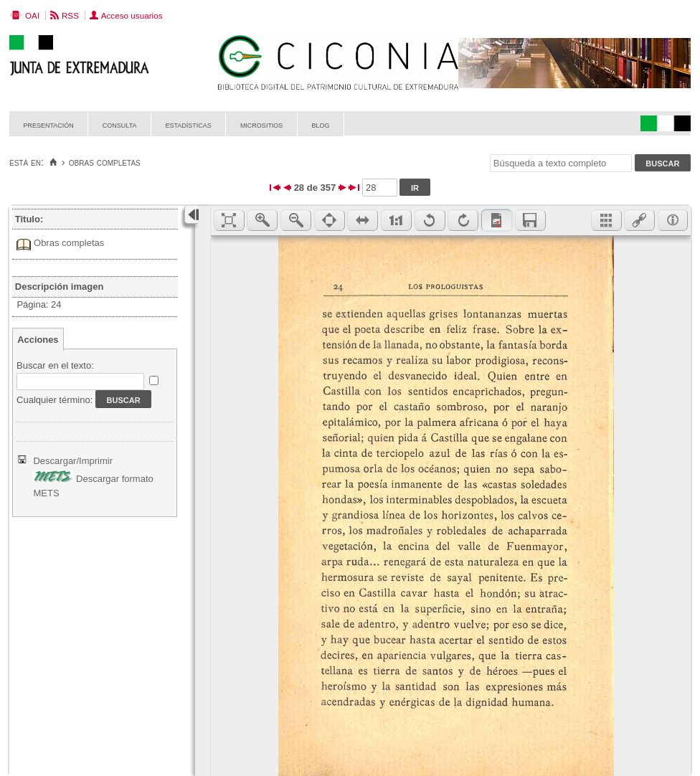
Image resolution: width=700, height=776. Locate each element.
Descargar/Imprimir (73, 461)
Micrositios (262, 124)
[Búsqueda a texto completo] (561, 163)
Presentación (49, 124)
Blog (320, 124)
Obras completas (69, 243)
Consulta (120, 124)
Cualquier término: (55, 400)
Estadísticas (189, 124)
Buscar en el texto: (55, 365)
